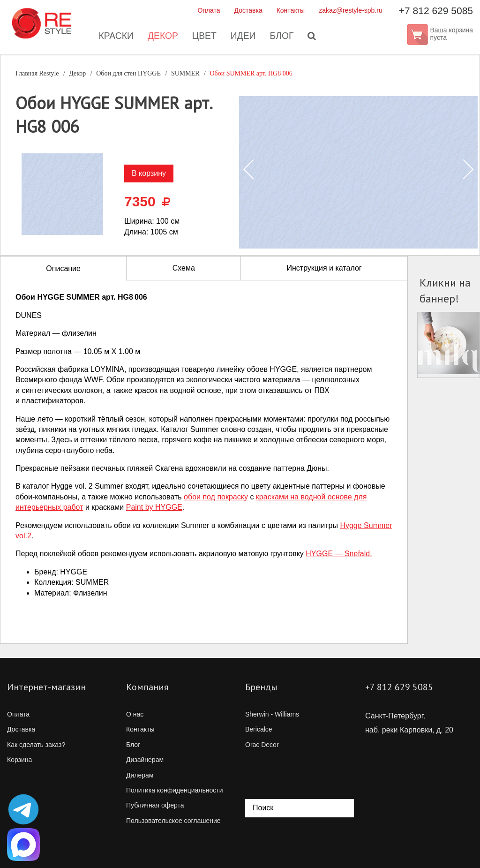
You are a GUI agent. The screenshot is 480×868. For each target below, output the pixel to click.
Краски (114, 38)
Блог (283, 38)
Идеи (244, 38)
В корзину (149, 173)
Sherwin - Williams (272, 714)
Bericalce (259, 729)
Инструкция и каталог (324, 268)
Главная (37, 73)
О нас (135, 714)
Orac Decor (262, 745)
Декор (161, 38)
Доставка (248, 10)
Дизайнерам (145, 760)
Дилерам (140, 775)
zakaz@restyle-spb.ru (351, 10)
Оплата (209, 10)
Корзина (19, 760)
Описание (63, 268)
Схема (184, 268)
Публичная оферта (155, 805)
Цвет (204, 38)
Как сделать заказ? (36, 745)
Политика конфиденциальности (175, 790)
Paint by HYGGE (154, 507)
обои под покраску (216, 497)
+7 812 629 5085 (436, 11)
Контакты (291, 10)
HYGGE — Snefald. (339, 554)
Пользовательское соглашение (173, 821)
